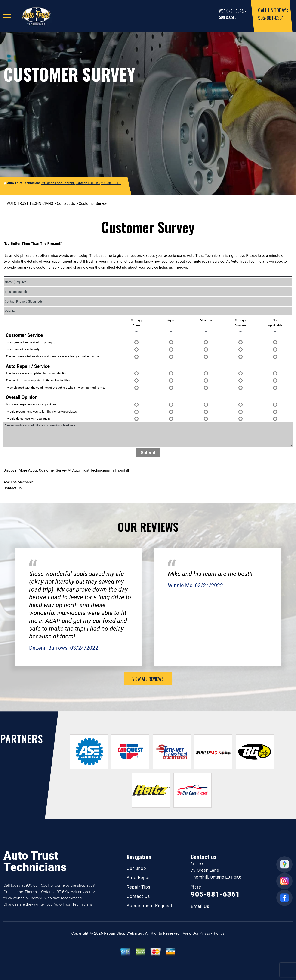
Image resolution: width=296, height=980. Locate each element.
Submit (148, 453)
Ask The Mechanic (19, 482)
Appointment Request (150, 906)
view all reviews (148, 679)
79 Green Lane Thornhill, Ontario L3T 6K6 (71, 183)
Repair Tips (139, 887)
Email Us (200, 906)
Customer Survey (93, 203)
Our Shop (136, 868)
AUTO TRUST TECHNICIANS (30, 203)
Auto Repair (139, 878)
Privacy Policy (212, 933)
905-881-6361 (271, 18)
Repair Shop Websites (123, 933)
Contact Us (66, 203)
